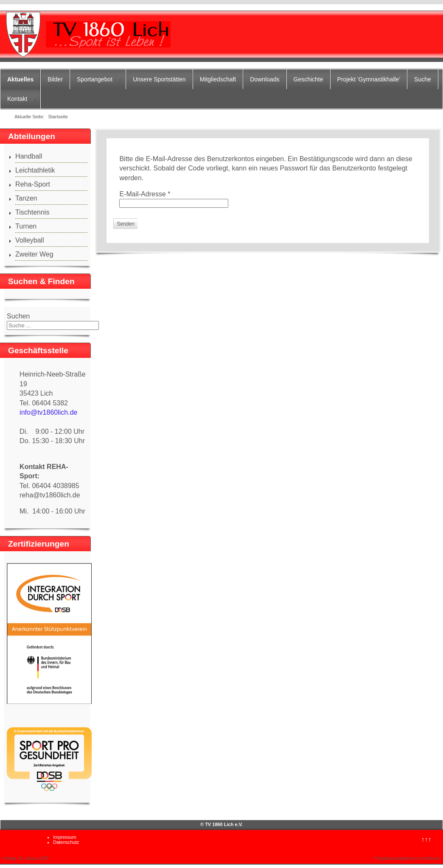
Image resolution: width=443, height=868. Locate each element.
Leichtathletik (35, 170)
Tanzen (26, 198)
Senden (125, 224)
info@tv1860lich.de (48, 412)
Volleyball (30, 240)
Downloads (265, 79)
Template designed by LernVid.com (407, 858)
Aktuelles (20, 79)
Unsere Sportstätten (159, 79)
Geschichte (308, 79)
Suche (423, 79)
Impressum (64, 837)
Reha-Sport (33, 184)
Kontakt (17, 99)
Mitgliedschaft (218, 79)
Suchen (18, 316)
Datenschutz (66, 842)
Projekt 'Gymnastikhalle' (369, 79)
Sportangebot (95, 79)
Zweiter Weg (34, 254)
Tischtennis (32, 212)
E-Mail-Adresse (145, 194)
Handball (29, 156)
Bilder (55, 79)
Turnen (26, 226)
